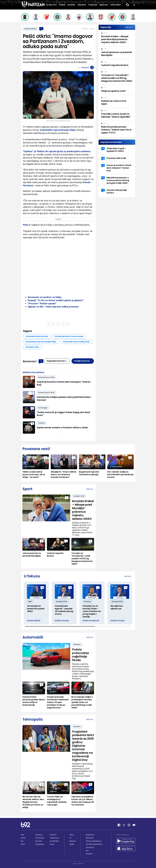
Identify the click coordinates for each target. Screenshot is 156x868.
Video (72, 835)
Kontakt (89, 854)
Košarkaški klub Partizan (37, 336)
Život (23, 844)
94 (103, 178)
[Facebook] (119, 825)
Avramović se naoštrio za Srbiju (45, 297)
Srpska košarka (30, 29)
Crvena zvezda (116, 466)
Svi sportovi (51, 5)
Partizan (57, 466)
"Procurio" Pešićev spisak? (42, 303)
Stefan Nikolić (34, 621)
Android (29, 791)
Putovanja (40, 838)
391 (103, 148)
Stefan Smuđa (62, 621)
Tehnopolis (54, 838)
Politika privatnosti (94, 844)
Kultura (39, 841)
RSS (87, 851)
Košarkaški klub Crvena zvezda (69, 336)
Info (23, 835)
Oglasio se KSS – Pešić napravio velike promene (53, 307)
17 (32, 408)
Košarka (71, 5)
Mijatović (104, 5)
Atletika (78, 548)
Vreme (72, 844)
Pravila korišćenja (94, 841)
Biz (22, 841)
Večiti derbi (115, 5)
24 (42, 587)
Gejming (53, 791)
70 (103, 190)
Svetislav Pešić (32, 347)
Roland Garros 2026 (46, 377)
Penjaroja (93, 5)
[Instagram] (129, 825)
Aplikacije (90, 847)
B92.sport (85, 68)
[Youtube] (134, 825)
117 (32, 378)
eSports (53, 835)
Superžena (40, 844)
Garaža (53, 692)
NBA (51, 548)
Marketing (90, 835)
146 (103, 158)
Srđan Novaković (91, 621)
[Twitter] (124, 825)
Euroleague (43, 408)
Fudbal (62, 5)
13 (32, 393)
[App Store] (126, 848)
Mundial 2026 (79, 496)
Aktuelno (77, 644)
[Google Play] (126, 841)
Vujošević (82, 5)
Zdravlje (39, 835)
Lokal (52, 844)
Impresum (90, 838)
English (73, 841)
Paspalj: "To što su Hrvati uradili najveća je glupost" (56, 300)
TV (70, 838)
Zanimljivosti (79, 692)
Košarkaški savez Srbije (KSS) (76, 342)
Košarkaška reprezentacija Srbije (41, 342)
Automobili (54, 841)
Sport (23, 838)
